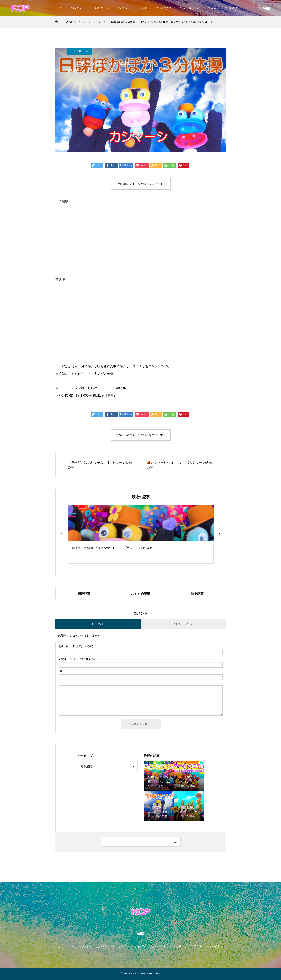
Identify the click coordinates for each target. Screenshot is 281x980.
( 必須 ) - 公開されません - (78, 659)
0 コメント (98, 625)
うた (59, 8)
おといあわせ (233, 8)
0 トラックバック (183, 625)
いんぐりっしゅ (190, 8)
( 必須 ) (76, 647)
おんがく (123, 8)
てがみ (212, 8)
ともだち (142, 8)
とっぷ (44, 8)
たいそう (76, 8)
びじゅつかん (164, 8)
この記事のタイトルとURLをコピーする (140, 184)
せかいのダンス (99, 8)
